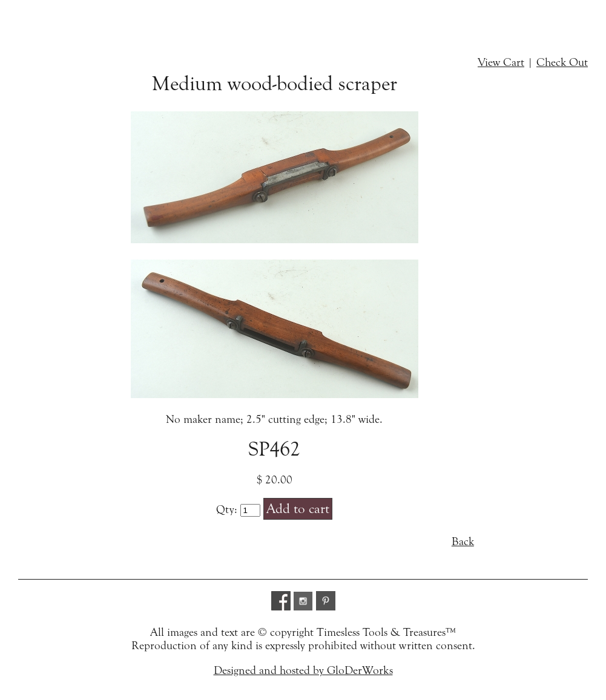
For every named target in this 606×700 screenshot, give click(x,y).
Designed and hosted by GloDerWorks (303, 670)
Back (463, 541)
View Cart (501, 62)
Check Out (562, 62)
